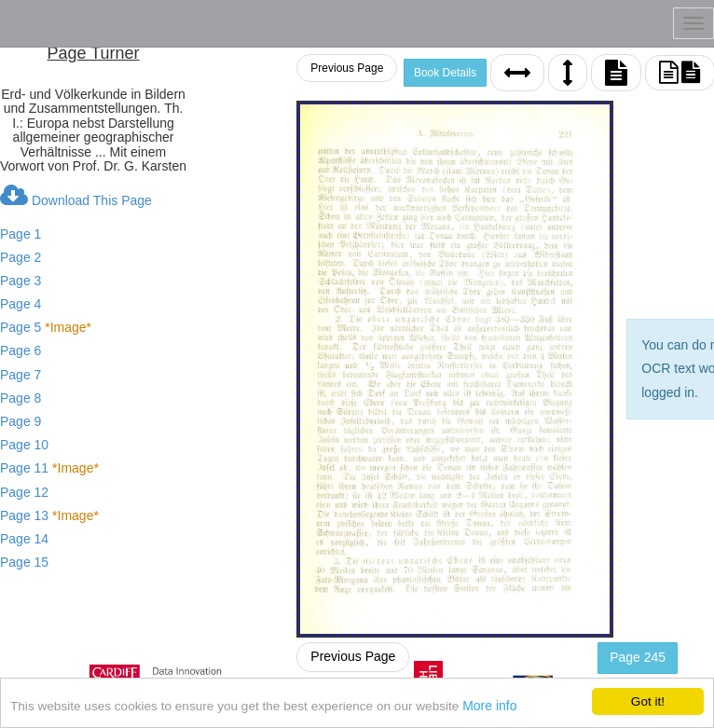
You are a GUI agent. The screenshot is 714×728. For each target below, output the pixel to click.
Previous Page (347, 68)
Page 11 (49, 468)
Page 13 (49, 515)
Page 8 (21, 398)
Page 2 (21, 257)
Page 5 (46, 327)
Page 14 (24, 539)
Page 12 (24, 492)
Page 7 (21, 375)
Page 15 (24, 562)
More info (489, 708)
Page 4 (21, 304)
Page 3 (21, 281)
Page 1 (21, 234)
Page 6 (21, 350)
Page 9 (21, 421)
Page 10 (24, 445)
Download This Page (76, 196)
